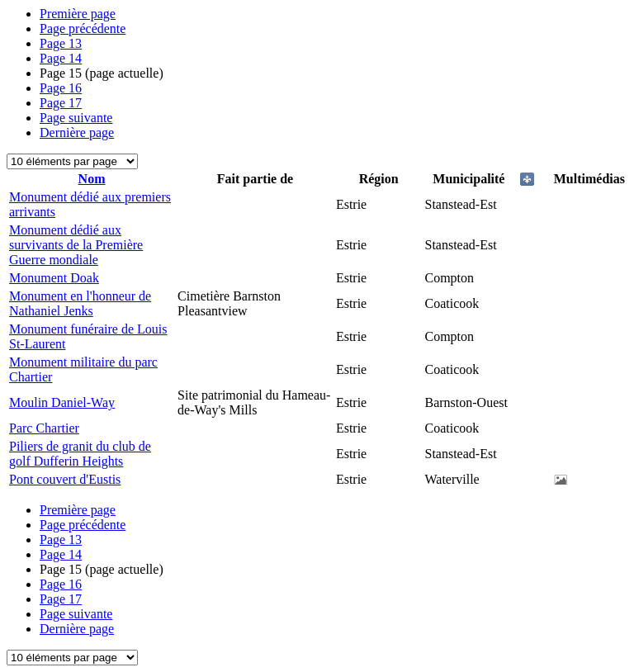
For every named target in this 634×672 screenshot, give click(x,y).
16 (61, 88)
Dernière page (77, 133)
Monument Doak (54, 278)
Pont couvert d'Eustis (65, 479)
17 (61, 103)
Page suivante (76, 118)
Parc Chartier (44, 428)
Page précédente (83, 28)
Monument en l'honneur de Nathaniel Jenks (80, 303)
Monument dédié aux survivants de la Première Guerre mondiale (76, 245)
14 (61, 58)
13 (61, 43)
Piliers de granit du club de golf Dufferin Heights (80, 454)
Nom (92, 179)
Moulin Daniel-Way (62, 402)
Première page (78, 14)
